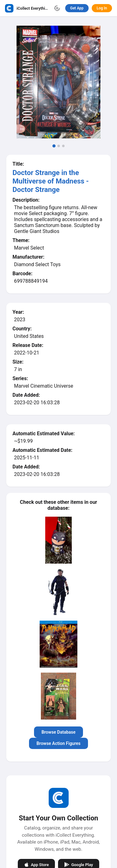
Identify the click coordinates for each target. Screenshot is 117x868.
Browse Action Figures (58, 743)
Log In (102, 8)
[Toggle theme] (57, 8)
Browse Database (58, 732)
